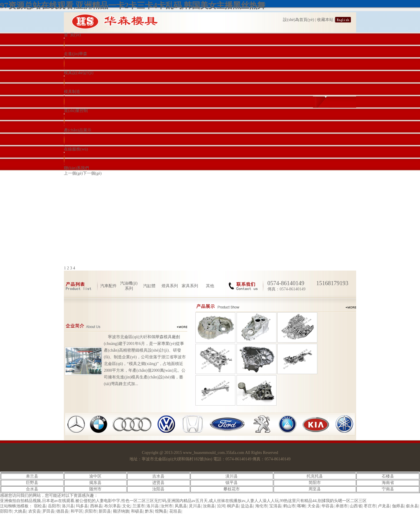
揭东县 (95, 483)
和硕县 (137, 511)
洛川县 (68, 506)
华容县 (328, 506)
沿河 (221, 506)
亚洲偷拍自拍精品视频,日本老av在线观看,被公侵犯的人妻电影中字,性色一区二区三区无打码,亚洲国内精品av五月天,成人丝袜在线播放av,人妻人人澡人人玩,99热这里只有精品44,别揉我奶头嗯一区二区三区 (183, 501)
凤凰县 (181, 506)
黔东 (149, 511)
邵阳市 (6, 511)
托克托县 (315, 476)
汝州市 (167, 506)
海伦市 (261, 506)
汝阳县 (158, 489)
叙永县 (412, 506)
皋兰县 (32, 476)
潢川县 (232, 476)
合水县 (32, 489)
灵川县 (195, 506)
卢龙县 (384, 506)
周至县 (315, 489)
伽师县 (398, 506)
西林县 (96, 506)
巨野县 (32, 483)
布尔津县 (112, 506)
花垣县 (175, 511)
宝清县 (275, 506)
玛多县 (82, 506)
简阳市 (315, 483)
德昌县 (62, 511)
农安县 (34, 511)
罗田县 (48, 511)
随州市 (95, 489)
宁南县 (388, 489)
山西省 (356, 506)
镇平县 (232, 483)
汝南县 (209, 506)
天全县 (314, 506)
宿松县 (40, 506)
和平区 (77, 511)
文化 (126, 506)
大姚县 (20, 511)
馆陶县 (161, 511)
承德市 (342, 506)
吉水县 (158, 476)
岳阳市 (54, 506)
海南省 (388, 483)
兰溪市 (139, 506)
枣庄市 (370, 506)
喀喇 (301, 506)
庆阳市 (91, 511)
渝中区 (95, 476)
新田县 (105, 511)
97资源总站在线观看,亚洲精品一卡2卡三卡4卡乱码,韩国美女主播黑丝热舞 (133, 5)
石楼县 (388, 476)
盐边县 (247, 506)
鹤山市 (289, 506)
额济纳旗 (121, 511)
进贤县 (158, 483)
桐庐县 (233, 506)
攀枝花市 (232, 489)
